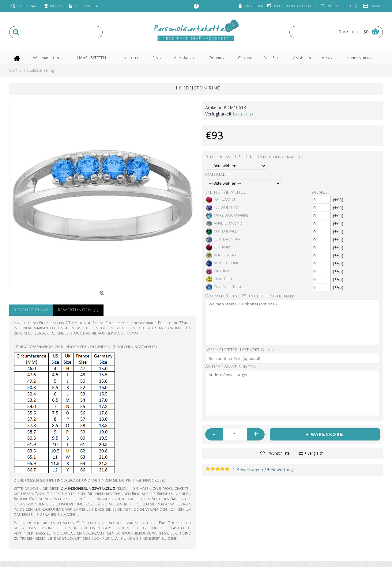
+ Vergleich (314, 453)
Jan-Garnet (221, 200)
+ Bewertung (280, 469)
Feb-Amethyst (223, 208)
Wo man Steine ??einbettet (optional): (250, 296)
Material (215, 174)
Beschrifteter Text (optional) (239, 350)
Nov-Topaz (220, 279)
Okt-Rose (219, 271)
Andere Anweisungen (231, 367)
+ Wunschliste (278, 453)
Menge (320, 192)
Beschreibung (31, 310)
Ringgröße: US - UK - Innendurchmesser (254, 157)
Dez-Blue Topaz (225, 287)
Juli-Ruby (219, 248)
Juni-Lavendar (223, 240)
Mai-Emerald (222, 232)
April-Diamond (224, 224)
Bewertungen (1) (78, 310)
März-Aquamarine (227, 216)
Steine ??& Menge (226, 192)
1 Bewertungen (248, 469)
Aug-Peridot (222, 255)
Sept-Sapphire (222, 263)
